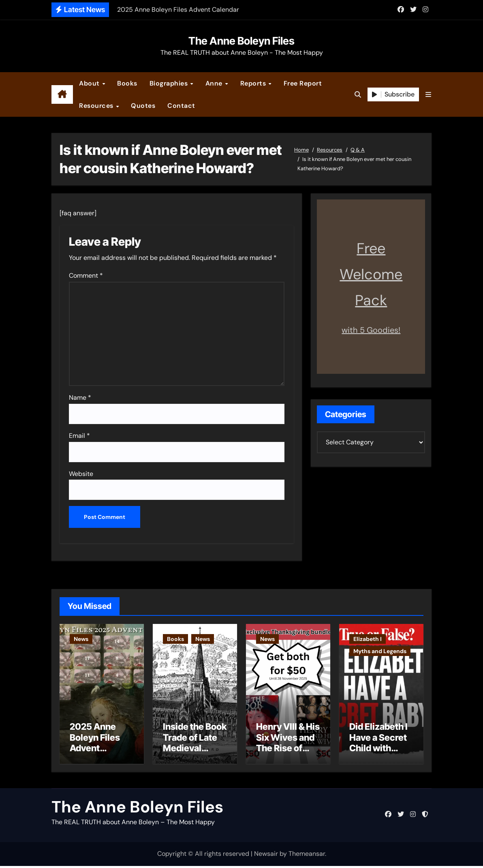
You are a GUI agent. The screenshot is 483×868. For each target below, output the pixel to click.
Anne (215, 83)
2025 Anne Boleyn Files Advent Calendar (95, 745)
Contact (181, 106)
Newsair (266, 856)
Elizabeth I (368, 639)
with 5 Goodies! (371, 330)
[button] (428, 95)
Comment (86, 275)
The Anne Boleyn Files (241, 41)
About (90, 83)
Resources (97, 106)
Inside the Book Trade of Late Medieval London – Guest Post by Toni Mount (195, 756)
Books (127, 83)
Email (79, 436)
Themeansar (307, 856)
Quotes (143, 106)
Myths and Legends (380, 651)
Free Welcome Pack (371, 274)
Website (81, 474)
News (81, 639)
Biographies (170, 83)
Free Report (303, 83)
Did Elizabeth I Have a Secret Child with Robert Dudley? (378, 750)
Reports (254, 83)
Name (80, 398)
